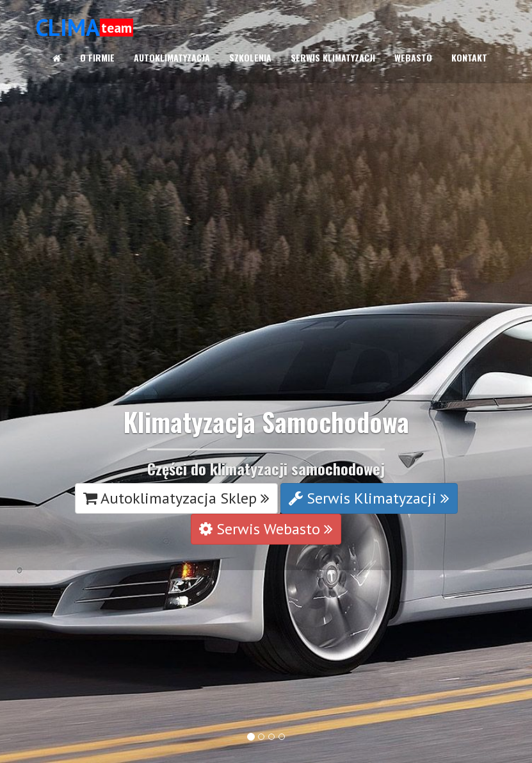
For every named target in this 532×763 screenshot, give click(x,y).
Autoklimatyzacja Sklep (176, 498)
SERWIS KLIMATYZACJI (333, 57)
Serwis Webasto (266, 529)
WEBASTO (413, 57)
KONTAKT (469, 57)
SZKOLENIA (250, 57)
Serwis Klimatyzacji (369, 498)
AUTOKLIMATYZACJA (172, 57)
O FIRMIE (97, 57)
